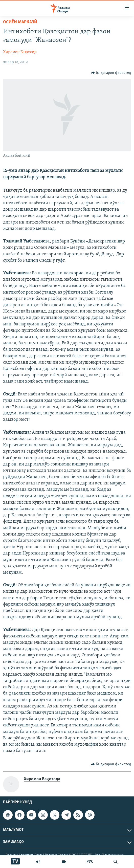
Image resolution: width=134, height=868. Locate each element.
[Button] (111, 73)
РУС (90, 862)
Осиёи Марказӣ (20, 22)
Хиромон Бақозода (20, 52)
